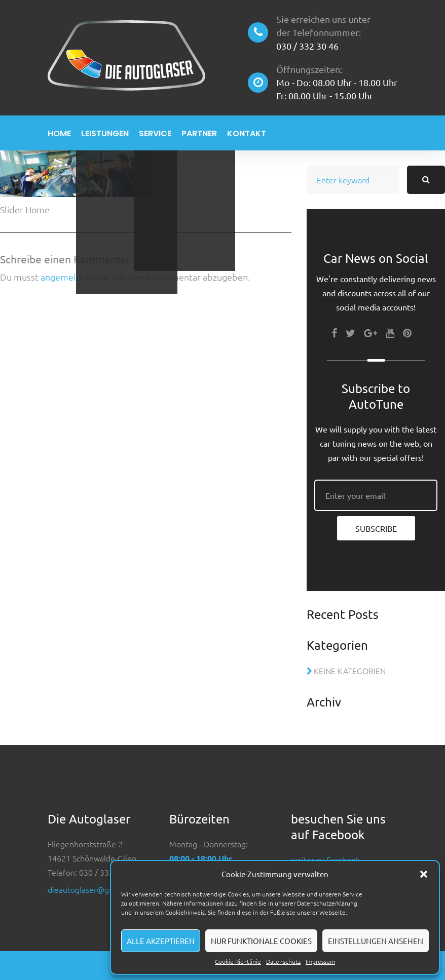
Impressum (320, 961)
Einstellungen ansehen (376, 941)
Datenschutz (283, 961)
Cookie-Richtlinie (238, 961)
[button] (424, 874)
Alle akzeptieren (161, 941)
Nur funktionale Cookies (261, 941)
